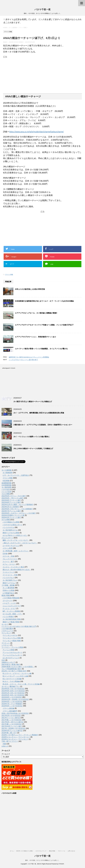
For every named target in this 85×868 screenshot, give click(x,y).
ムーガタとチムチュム (11, 546)
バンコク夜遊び (8, 617)
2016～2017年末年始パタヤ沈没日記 (15, 713)
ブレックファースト (10, 559)
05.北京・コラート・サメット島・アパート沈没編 (21, 684)
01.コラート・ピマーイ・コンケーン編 (17, 673)
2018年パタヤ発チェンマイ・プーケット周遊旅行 (20, 735)
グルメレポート (7, 538)
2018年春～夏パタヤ (9, 733)
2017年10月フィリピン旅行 (12, 726)
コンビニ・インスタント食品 (13, 567)
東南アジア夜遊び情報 (11, 622)
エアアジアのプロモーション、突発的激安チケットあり (36, 337)
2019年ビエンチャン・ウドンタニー (15, 739)
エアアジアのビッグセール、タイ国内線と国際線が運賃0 (36, 313)
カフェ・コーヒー (9, 564)
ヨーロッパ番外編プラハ (11, 686)
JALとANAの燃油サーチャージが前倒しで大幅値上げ (33, 449)
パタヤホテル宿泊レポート (12, 525)
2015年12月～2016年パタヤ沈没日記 (15, 699)
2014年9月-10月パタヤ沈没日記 (13, 691)
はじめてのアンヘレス (11, 658)
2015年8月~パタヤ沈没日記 (12, 697)
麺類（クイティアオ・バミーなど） (16, 540)
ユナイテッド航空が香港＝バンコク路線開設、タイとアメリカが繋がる (41, 349)
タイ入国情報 (6, 470)
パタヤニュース (7, 631)
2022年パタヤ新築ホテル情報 (24, 851)
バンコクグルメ (8, 578)
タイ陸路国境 (8, 473)
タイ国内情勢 (6, 487)
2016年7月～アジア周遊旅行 (12, 704)
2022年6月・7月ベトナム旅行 (13, 498)
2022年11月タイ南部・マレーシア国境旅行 (17, 505)
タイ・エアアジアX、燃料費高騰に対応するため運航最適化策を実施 (39, 413)
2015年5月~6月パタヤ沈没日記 (13, 695)
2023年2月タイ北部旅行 (10, 507)
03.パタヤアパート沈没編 (12, 679)
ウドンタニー (6, 633)
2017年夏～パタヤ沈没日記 (12, 724)
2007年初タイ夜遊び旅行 (11, 664)
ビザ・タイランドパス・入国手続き (16, 475)
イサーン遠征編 (8, 708)
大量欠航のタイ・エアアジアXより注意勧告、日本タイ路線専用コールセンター (43, 425)
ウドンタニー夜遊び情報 (12, 641)
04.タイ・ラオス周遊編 (11, 681)
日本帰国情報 (6, 485)
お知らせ (5, 746)
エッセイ (5, 624)
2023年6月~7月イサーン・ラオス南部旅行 (17, 509)
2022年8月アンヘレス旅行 (11, 502)
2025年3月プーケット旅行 (11, 517)
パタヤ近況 (6, 489)
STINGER (61, 864)
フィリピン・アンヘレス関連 (12, 647)
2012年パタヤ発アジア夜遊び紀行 (14, 671)
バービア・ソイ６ (9, 603)
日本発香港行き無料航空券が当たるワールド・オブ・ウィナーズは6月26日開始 (44, 301)
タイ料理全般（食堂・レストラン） (16, 551)
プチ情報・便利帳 (8, 585)
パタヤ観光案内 (7, 629)
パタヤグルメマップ (41, 851)
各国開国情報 (6, 483)
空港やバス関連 (8, 590)
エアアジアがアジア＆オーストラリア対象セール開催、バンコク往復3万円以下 (44, 325)
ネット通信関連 (8, 588)
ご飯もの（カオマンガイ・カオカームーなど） (20, 543)
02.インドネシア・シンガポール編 (15, 676)
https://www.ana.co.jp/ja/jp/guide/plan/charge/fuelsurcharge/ (36, 132)
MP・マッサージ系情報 (11, 611)
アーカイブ (6, 754)
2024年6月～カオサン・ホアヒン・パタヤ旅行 (19, 513)
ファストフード (8, 572)
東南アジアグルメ (9, 583)
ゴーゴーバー (8, 601)
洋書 (4, 744)
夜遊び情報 (6, 595)
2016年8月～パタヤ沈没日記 (12, 706)
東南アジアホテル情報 (11, 533)
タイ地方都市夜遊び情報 (12, 619)
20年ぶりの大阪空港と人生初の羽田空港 (30, 289)
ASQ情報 (6, 481)
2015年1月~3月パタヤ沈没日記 (13, 693)
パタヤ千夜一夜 (42, 10)
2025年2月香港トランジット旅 (13, 515)
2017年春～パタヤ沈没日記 (12, 720)
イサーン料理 (8, 548)
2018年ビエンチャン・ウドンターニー (16, 737)
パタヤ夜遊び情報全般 (11, 598)
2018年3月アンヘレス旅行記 (12, 731)
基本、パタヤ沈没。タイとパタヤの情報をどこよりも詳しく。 (43, 860)
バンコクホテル (8, 527)
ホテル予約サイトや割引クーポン (15, 535)
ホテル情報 (6, 520)
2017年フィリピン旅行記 (11, 718)
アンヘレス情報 (8, 650)
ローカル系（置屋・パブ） (12, 614)
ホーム (12, 851)
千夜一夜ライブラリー (10, 741)
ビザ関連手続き (8, 593)
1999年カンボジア (8, 662)
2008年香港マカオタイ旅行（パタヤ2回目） (18, 667)
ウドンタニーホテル (10, 635)
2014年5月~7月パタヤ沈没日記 (13, 689)
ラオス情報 (6, 494)
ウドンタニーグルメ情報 (12, 638)
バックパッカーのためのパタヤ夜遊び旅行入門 (19, 626)
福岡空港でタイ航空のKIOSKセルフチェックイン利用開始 (29, 357)
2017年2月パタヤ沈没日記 (11, 715)
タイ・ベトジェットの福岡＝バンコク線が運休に (32, 437)
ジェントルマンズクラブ (12, 606)
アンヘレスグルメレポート (12, 655)
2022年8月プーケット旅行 (11, 500)
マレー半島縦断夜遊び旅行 (11, 669)
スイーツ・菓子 (8, 562)
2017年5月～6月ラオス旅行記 (13, 722)
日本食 (5, 554)
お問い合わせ (71, 851)
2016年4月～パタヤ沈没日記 (12, 702)
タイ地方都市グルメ (10, 580)
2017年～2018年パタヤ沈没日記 (13, 728)
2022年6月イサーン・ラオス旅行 (14, 496)
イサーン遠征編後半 (10, 711)
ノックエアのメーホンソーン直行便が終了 (23, 360)
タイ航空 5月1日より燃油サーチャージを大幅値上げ (33, 402)
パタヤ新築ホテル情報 (11, 522)
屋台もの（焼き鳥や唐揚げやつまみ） (17, 570)
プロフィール (61, 851)
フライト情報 (9, 275)
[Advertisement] (42, 73)
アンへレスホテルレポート (12, 652)
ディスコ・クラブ (9, 609)
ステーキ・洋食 (8, 556)
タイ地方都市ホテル (10, 530)
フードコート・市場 (10, 575)
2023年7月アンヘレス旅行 (11, 511)
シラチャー (6, 645)
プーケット (6, 643)
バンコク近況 (6, 492)
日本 (3, 660)
